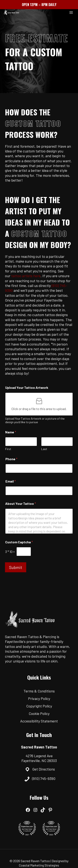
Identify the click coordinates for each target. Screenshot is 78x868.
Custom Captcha (19, 542)
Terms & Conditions (39, 691)
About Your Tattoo (21, 503)
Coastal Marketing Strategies (39, 865)
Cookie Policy (39, 713)
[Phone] (39, 468)
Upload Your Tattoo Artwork (27, 387)
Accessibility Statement (39, 721)
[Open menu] (71, 12)
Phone (11, 459)
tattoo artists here (26, 276)
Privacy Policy (39, 698)
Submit (16, 567)
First (8, 449)
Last (44, 449)
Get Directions (44, 769)
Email (11, 481)
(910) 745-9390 (44, 778)
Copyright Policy (39, 706)
